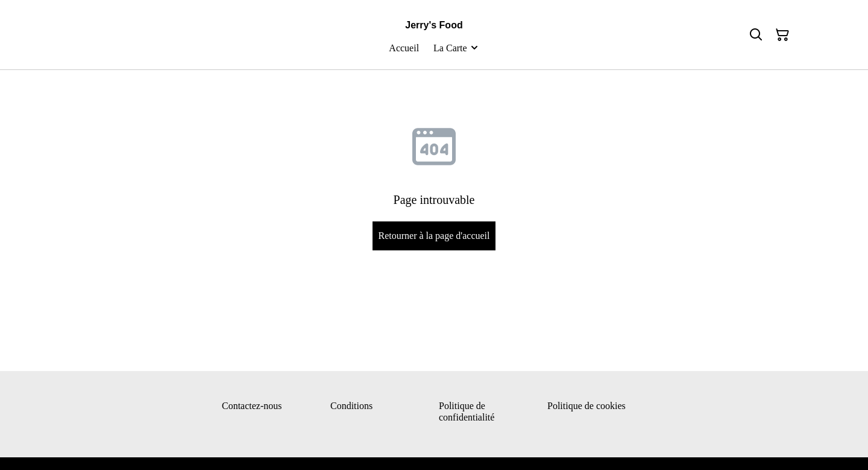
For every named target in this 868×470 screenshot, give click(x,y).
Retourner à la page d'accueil (434, 236)
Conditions (351, 406)
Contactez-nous (252, 406)
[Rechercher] (756, 35)
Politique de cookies (587, 406)
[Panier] (782, 35)
